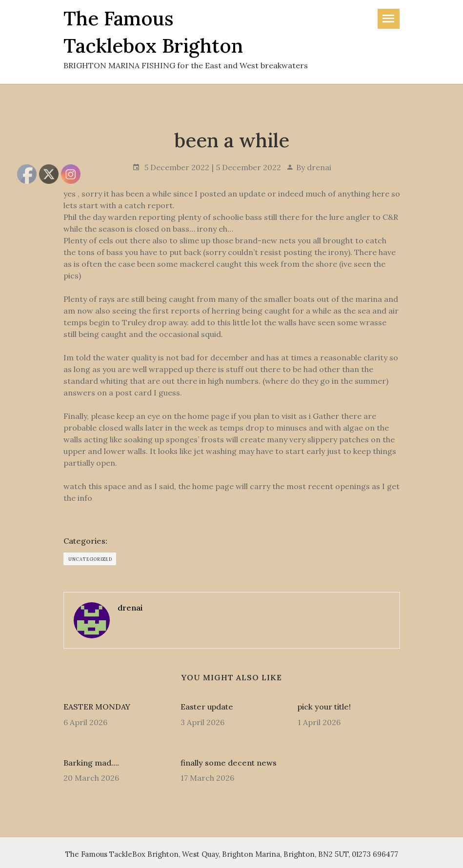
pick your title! (324, 707)
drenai (319, 167)
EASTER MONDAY (97, 707)
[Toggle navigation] (389, 19)
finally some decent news (229, 763)
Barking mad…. (91, 763)
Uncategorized (90, 559)
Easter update (207, 707)
